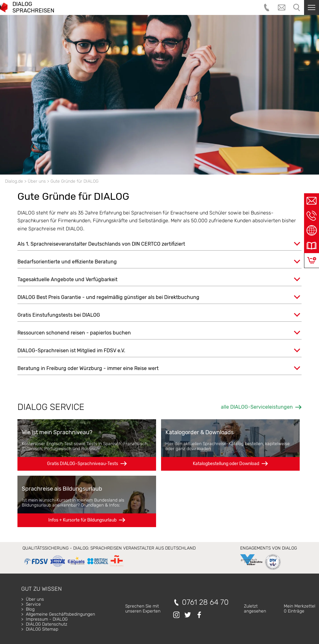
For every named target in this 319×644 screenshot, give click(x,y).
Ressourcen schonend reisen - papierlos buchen (74, 333)
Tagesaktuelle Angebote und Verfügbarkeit (67, 279)
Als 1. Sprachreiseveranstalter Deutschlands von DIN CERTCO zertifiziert (101, 244)
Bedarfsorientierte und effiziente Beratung (67, 262)
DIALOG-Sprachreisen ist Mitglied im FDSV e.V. (71, 351)
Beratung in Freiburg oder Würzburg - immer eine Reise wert (88, 368)
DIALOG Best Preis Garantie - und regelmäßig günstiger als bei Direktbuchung (108, 297)
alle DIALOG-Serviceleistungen (257, 407)
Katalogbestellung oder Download (226, 464)
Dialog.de (14, 181)
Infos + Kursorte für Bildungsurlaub (82, 520)
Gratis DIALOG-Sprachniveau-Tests (83, 464)
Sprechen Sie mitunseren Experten (143, 609)
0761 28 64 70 (205, 602)
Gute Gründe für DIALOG (74, 181)
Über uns (37, 181)
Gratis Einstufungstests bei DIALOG (59, 315)
